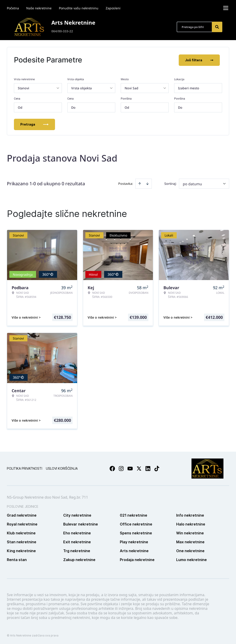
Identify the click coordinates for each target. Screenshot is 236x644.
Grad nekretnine (22, 515)
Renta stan (17, 559)
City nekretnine (77, 515)
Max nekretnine (190, 541)
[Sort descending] (147, 183)
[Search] (217, 27)
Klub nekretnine (21, 533)
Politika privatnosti (25, 468)
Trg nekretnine (77, 550)
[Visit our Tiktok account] (157, 468)
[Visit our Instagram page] (121, 468)
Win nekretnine (190, 533)
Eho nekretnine (77, 533)
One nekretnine (190, 550)
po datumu (192, 183)
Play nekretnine (134, 541)
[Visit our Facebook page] (112, 468)
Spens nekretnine (136, 533)
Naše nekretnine (39, 8)
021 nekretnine (134, 515)
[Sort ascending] (140, 183)
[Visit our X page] (139, 468)
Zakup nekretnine (79, 559)
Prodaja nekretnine (137, 559)
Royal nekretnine (22, 524)
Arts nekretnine (134, 550)
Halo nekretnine (191, 524)
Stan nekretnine (22, 541)
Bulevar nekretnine (81, 524)
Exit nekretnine (77, 541)
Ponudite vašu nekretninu (79, 8)
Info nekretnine (190, 515)
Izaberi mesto (189, 88)
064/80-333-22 (62, 31)
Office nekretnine (136, 524)
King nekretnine (21, 550)
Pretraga (34, 124)
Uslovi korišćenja (62, 468)
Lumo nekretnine (191, 559)
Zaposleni (113, 8)
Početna (13, 8)
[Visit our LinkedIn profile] (148, 468)
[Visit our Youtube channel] (130, 468)
